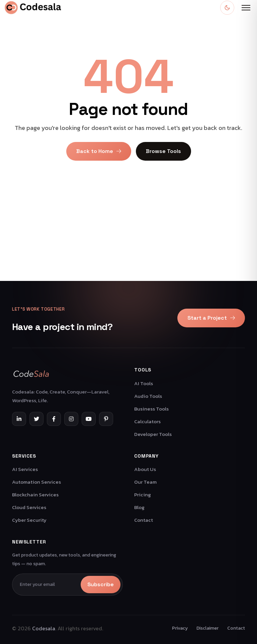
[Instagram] (71, 419)
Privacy (180, 628)
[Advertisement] (128, 234)
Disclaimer (207, 628)
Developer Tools (153, 434)
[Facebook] (54, 419)
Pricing (143, 495)
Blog (139, 507)
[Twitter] (36, 419)
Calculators (147, 421)
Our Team (145, 482)
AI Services (25, 469)
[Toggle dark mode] (227, 8)
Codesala (44, 628)
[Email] (48, 585)
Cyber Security (29, 520)
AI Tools (144, 383)
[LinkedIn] (19, 419)
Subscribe (101, 584)
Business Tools (151, 409)
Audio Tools (148, 396)
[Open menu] (246, 8)
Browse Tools (163, 151)
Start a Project (211, 318)
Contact (144, 520)
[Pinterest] (106, 419)
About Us (145, 469)
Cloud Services (29, 507)
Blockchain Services (35, 495)
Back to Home (99, 151)
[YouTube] (89, 419)
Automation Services (36, 482)
